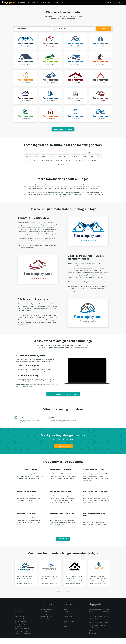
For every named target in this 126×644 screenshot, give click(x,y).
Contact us (67, 632)
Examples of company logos (23, 639)
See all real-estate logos (63, 135)
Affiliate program (69, 627)
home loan (79, 166)
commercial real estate (45, 166)
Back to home (8, 2)
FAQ (65, 629)
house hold (69, 166)
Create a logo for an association (24, 624)
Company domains (21, 627)
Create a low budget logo (23, 634)
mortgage (88, 157)
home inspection (64, 162)
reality (98, 162)
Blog (63, 2)
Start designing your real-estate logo (63, 400)
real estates (52, 162)
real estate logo (63, 170)
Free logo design (20, 632)
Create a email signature (47, 615)
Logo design (21, 2)
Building (54, 423)
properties (75, 162)
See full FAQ (63, 544)
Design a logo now (63, 452)
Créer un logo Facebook (46, 620)
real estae (32, 166)
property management (31, 162)
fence (64, 157)
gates (84, 162)
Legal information (69, 624)
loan (47, 157)
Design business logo (21, 622)
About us (56, 2)
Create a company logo (22, 637)
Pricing (17, 615)
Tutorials (67, 617)
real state (40, 157)
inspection (78, 157)
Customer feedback (70, 620)
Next (104, 29)
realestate (55, 157)
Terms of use (68, 622)
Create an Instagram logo (47, 624)
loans (43, 162)
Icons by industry (20, 629)
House (21, 423)
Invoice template (45, 617)
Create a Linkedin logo (46, 622)
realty (91, 162)
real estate (30, 157)
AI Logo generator (33, 2)
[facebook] (90, 639)
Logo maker (19, 620)
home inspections (91, 166)
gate (70, 157)
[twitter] (93, 639)
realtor (97, 157)
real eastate (59, 166)
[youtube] (95, 639)
